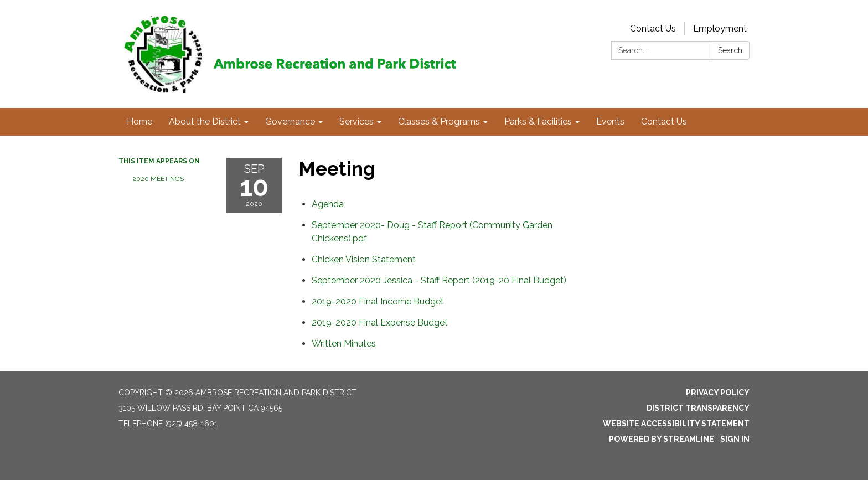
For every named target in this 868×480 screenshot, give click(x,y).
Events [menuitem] (610, 122)
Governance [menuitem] (290, 122)
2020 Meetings (158, 179)
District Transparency (698, 408)
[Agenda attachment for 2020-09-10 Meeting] (328, 204)
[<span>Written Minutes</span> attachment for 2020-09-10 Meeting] (344, 344)
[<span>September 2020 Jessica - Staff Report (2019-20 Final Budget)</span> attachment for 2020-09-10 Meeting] (439, 280)
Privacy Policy (718, 393)
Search (730, 50)
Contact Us (653, 29)
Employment (720, 29)
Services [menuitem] (356, 122)
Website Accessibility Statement (676, 424)
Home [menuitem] (139, 122)
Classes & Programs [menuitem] (439, 122)
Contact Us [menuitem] (664, 122)
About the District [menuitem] (205, 122)
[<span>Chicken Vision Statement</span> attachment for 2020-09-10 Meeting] (364, 259)
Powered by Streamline (662, 439)
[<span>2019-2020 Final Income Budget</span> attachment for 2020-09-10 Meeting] (378, 301)
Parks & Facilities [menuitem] (538, 122)
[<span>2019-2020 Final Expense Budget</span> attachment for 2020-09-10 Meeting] (380, 322)
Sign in (735, 439)
